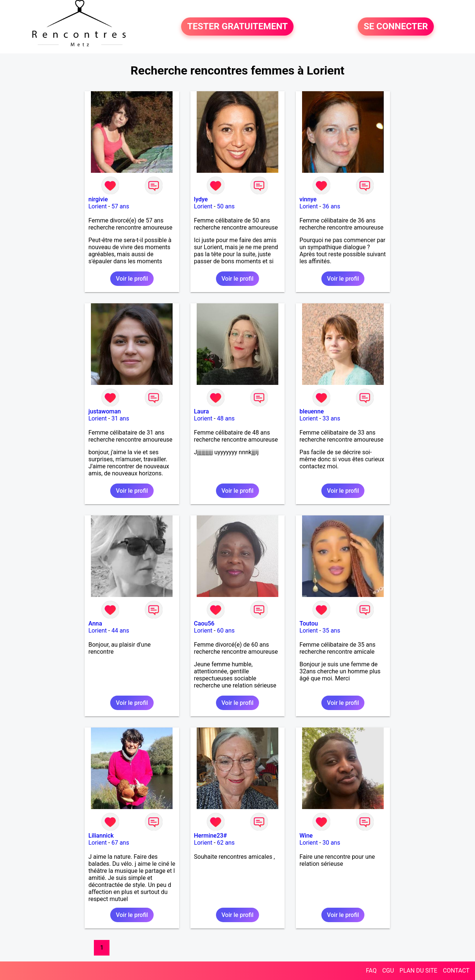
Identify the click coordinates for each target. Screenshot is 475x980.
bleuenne (312, 411)
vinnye (308, 199)
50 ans (226, 206)
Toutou (309, 623)
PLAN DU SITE (419, 971)
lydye (201, 199)
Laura (202, 411)
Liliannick (101, 836)
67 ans (120, 843)
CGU (388, 971)
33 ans (331, 418)
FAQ (371, 971)
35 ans (331, 631)
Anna (95, 623)
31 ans (120, 418)
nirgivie (98, 199)
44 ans (120, 631)
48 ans (226, 418)
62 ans (226, 843)
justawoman (105, 411)
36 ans (331, 206)
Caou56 (204, 623)
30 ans (331, 843)
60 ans (226, 631)
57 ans (120, 206)
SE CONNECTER (396, 27)
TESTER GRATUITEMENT (237, 27)
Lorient (98, 206)
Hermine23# (211, 836)
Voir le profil (132, 279)
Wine (306, 836)
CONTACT (456, 971)
